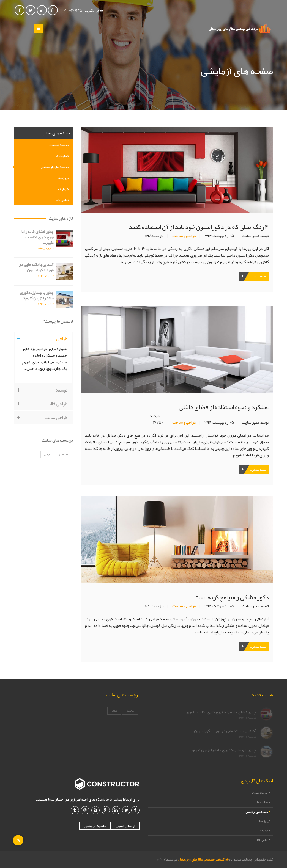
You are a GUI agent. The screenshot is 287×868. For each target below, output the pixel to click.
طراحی (62, 343)
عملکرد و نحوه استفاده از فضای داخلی (224, 407)
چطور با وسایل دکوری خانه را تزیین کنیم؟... (34, 295)
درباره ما (63, 189)
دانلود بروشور (95, 826)
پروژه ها (63, 178)
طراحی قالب (57, 409)
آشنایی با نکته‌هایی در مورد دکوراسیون (34, 267)
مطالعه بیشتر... (258, 276)
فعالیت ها (62, 156)
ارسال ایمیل (125, 826)
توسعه (61, 395)
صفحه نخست (59, 145)
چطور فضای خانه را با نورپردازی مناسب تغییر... (35, 237)
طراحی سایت (56, 422)
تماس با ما (62, 200)
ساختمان (64, 459)
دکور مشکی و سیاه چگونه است (232, 597)
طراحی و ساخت (184, 236)
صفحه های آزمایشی (55, 167)
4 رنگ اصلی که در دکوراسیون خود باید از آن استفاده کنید (199, 227)
